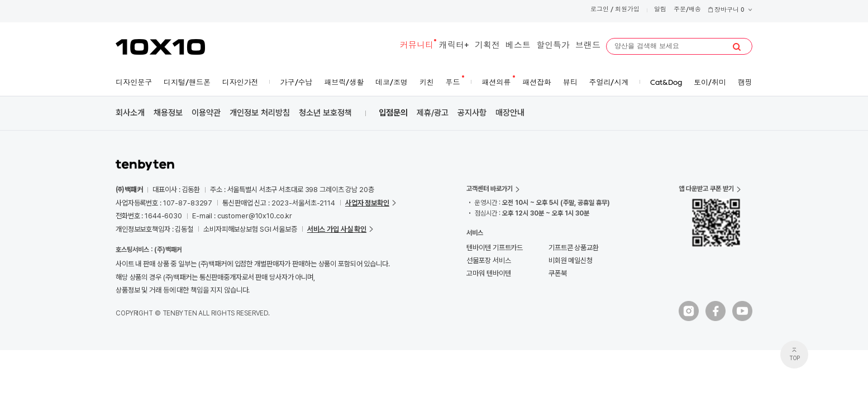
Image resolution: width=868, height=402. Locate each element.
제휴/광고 (433, 113)
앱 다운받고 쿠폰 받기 (706, 189)
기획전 (487, 46)
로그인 (600, 10)
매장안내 (510, 113)
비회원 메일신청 (571, 260)
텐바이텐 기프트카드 (495, 248)
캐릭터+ (454, 46)
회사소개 (130, 113)
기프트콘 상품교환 (574, 248)
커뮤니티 (417, 46)
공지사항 (472, 113)
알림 (660, 10)
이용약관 (206, 113)
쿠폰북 (558, 273)
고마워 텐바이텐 (488, 273)
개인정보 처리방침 (260, 113)
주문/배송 (687, 10)
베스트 (518, 46)
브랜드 (588, 46)
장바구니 (730, 10)
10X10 (160, 47)
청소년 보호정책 (325, 113)
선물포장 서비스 (488, 260)
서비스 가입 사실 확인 (337, 229)
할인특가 (553, 46)
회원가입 (627, 10)
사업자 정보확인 (367, 203)
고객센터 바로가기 (490, 189)
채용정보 (168, 113)
